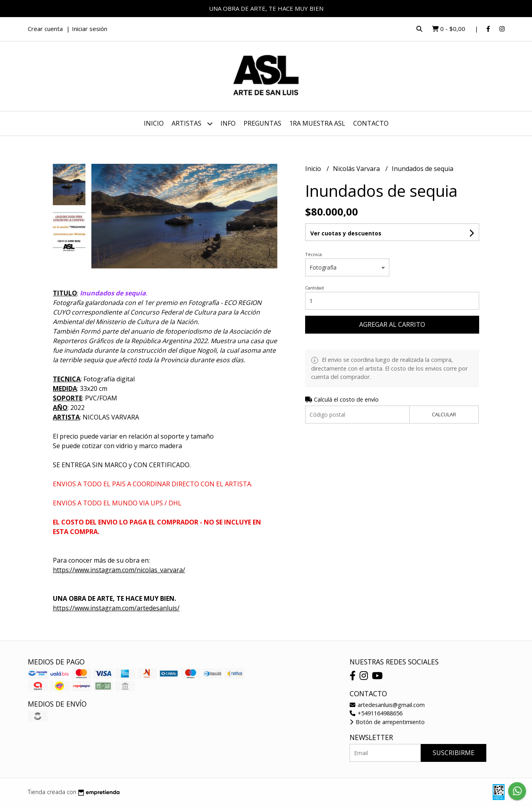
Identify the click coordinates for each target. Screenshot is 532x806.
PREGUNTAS (262, 123)
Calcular (444, 414)
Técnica (313, 254)
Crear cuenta (45, 29)
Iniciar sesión (90, 29)
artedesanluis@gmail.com (387, 705)
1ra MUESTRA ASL (317, 123)
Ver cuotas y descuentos (346, 233)
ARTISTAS (192, 123)
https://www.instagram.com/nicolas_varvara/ (119, 570)
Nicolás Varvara (357, 169)
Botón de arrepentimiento (387, 722)
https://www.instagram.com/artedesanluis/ (116, 608)
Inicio (154, 123)
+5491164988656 (376, 713)
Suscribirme (454, 753)
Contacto (371, 123)
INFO (228, 123)
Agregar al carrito (392, 324)
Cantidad (314, 288)
